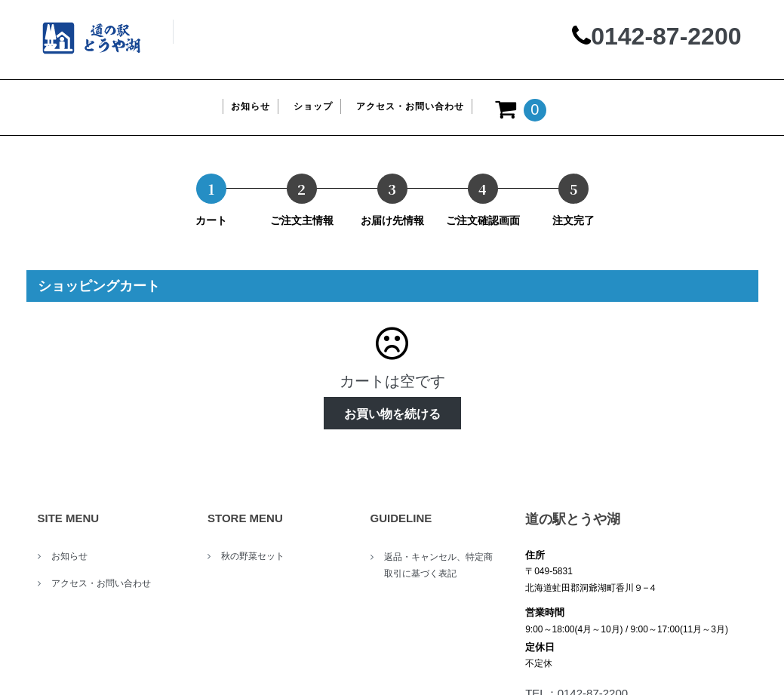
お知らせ (69, 556)
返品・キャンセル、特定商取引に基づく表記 (438, 565)
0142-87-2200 (666, 36)
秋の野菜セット (253, 556)
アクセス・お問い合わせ (101, 583)
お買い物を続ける (392, 414)
